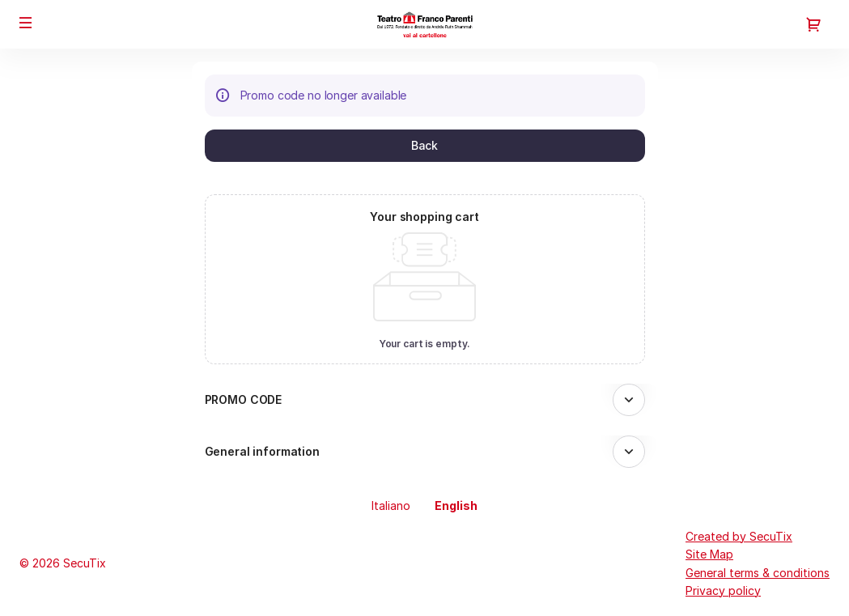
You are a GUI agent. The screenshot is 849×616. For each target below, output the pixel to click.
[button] (26, 23)
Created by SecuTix (739, 536)
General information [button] (262, 451)
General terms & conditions (758, 573)
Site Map (709, 554)
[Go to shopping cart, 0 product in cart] (813, 24)
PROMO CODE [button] (244, 399)
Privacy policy (723, 591)
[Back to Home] (425, 24)
